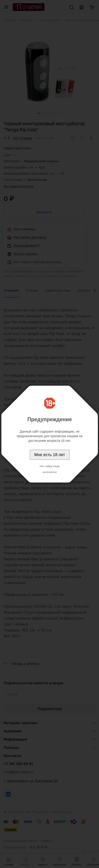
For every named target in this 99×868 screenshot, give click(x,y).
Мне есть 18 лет (50, 455)
